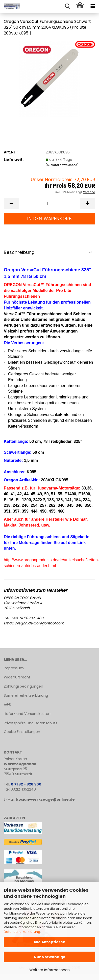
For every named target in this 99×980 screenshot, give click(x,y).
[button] (11, 204)
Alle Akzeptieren (49, 942)
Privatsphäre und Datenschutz (31, 723)
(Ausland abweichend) (62, 165)
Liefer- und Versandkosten (27, 714)
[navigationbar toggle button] (93, 6)
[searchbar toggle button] (67, 6)
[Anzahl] (49, 204)
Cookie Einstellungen (22, 732)
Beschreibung (19, 252)
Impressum (14, 668)
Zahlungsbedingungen (23, 686)
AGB (7, 705)
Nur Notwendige (50, 957)
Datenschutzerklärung (22, 932)
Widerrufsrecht (17, 677)
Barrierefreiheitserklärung (26, 695)
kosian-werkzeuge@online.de (45, 799)
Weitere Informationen (49, 970)
